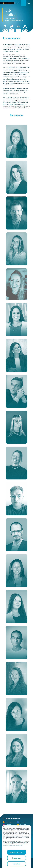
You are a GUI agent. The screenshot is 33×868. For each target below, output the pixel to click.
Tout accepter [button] (17, 858)
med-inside (7, 825)
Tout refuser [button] (16, 864)
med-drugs (21, 822)
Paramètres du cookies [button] (16, 852)
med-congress (8, 822)
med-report (21, 825)
